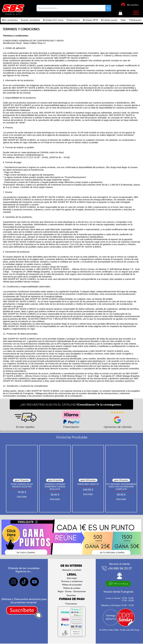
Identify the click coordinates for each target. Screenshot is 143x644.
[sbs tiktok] (24, 582)
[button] (120, 13)
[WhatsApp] (118, 584)
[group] (71, 479)
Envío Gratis (22, 497)
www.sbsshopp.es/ (46, 132)
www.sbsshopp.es (62, 103)
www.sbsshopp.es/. (17, 341)
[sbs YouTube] (34, 582)
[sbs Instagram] (13, 582)
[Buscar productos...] (69, 8)
